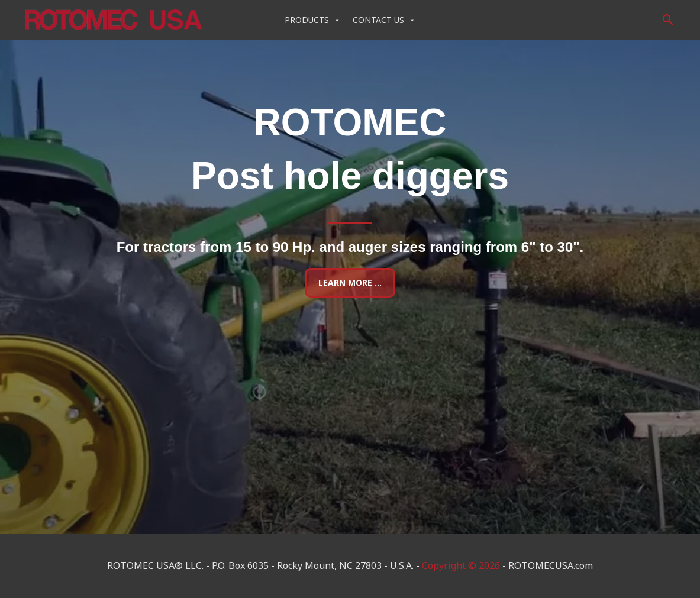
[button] (668, 20)
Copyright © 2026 (461, 565)
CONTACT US (384, 20)
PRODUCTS (313, 20)
